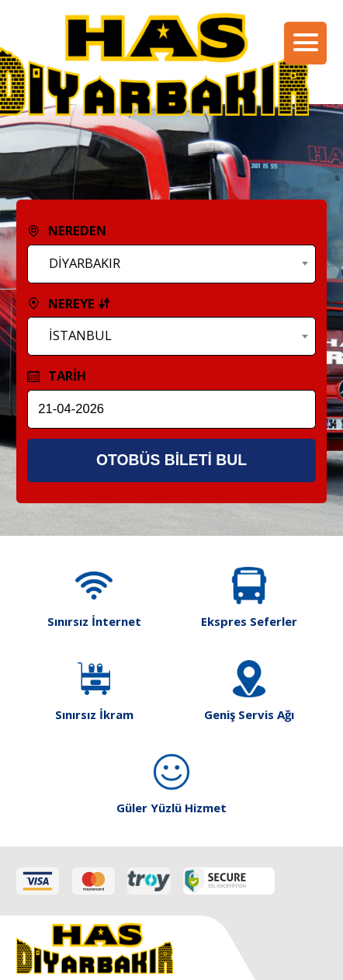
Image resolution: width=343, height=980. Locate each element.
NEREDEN (67, 230)
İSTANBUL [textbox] (80, 335)
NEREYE (69, 303)
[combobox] (172, 264)
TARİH (57, 375)
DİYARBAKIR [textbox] (85, 263)
